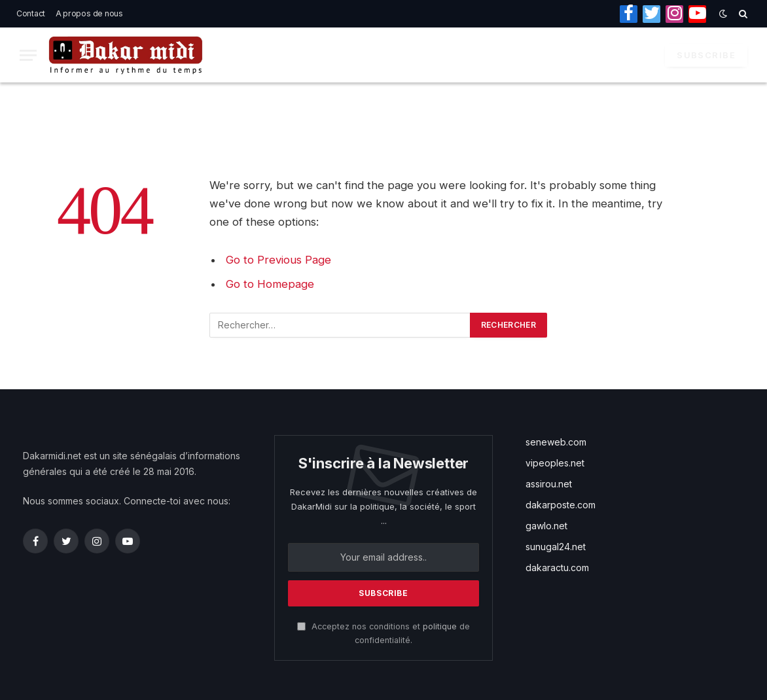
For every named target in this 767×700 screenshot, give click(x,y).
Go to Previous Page (278, 260)
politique (440, 626)
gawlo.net (546, 526)
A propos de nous (89, 13)
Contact (31, 13)
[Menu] (28, 55)
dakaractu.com (557, 568)
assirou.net (549, 484)
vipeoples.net (555, 463)
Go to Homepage (270, 284)
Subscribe (706, 55)
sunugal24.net (556, 547)
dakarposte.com (561, 505)
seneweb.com (556, 442)
